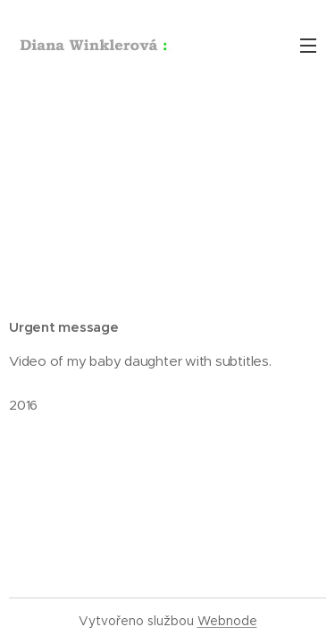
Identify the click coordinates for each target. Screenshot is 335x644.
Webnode (227, 621)
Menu (308, 46)
